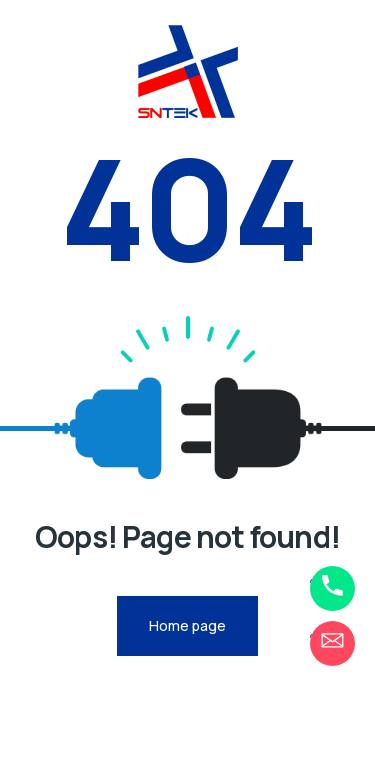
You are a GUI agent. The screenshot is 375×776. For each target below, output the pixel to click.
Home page (187, 625)
